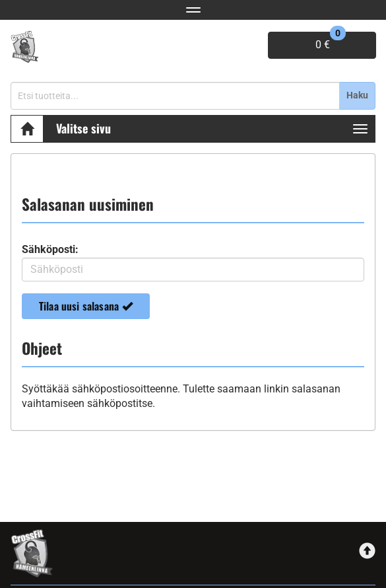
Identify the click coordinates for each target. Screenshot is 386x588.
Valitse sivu (83, 128)
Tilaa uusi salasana (86, 306)
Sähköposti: (50, 249)
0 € (331, 41)
